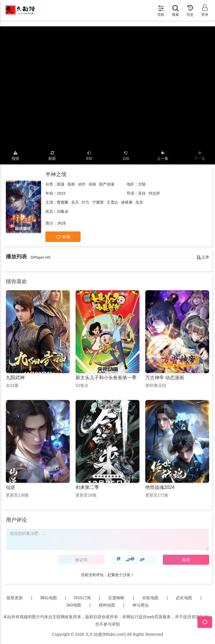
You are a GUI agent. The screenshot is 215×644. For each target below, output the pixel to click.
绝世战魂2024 (160, 487)
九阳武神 (15, 378)
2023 (61, 193)
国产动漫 (107, 184)
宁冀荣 (98, 202)
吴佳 (142, 193)
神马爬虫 (141, 605)
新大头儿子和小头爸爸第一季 (106, 378)
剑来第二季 (87, 487)
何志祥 (154, 193)
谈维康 (127, 202)
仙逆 (11, 487)
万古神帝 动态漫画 (165, 378)
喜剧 (71, 184)
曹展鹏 (63, 202)
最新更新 (15, 598)
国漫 (61, 184)
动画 (92, 184)
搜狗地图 (107, 605)
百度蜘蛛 (116, 598)
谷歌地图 (150, 598)
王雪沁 (112, 202)
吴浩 (139, 202)
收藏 (63, 237)
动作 (82, 184)
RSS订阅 (82, 598)
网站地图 (49, 598)
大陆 (142, 184)
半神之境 (56, 174)
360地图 (74, 605)
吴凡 (75, 202)
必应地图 (184, 598)
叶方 (86, 202)
